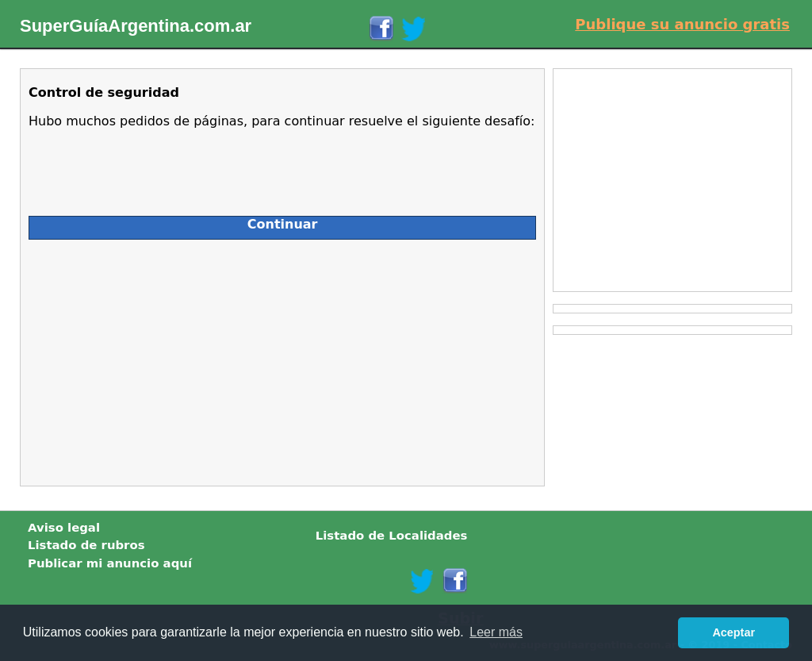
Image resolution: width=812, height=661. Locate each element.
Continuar (283, 224)
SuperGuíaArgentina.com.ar (136, 26)
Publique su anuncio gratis (682, 24)
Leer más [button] (496, 632)
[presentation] (149, 166)
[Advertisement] (170, 359)
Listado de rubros (86, 545)
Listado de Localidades (392, 536)
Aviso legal (64, 528)
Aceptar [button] (733, 632)
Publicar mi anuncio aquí (110, 563)
